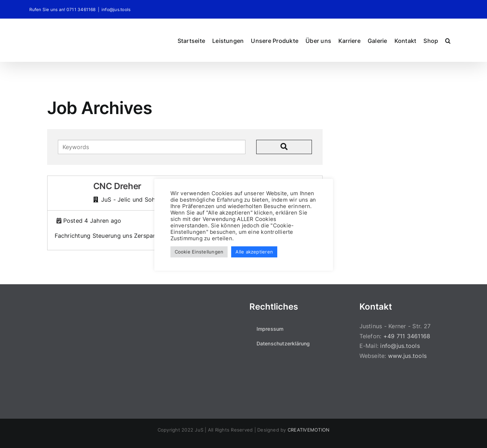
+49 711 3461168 (407, 336)
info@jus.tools (116, 9)
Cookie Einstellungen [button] (199, 252)
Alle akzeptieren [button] (254, 252)
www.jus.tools (407, 356)
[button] (448, 40)
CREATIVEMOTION (309, 430)
